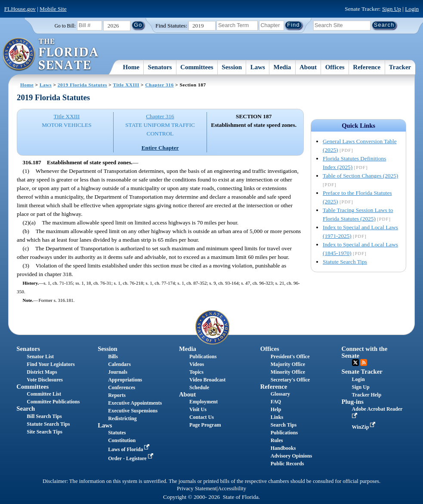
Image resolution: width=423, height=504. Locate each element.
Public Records (287, 464)
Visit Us (198, 409)
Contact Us (202, 417)
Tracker (400, 67)
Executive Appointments (135, 403)
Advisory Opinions (291, 456)
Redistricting (122, 418)
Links (277, 417)
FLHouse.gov (20, 9)
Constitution (122, 440)
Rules (277, 440)
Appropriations (125, 380)
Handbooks (283, 448)
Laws (258, 67)
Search (26, 409)
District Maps (42, 372)
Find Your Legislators (51, 364)
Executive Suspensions (133, 411)
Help (276, 409)
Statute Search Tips (345, 262)
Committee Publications (53, 402)
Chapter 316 (160, 85)
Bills (113, 356)
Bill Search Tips (44, 416)
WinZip (365, 427)
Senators (160, 67)
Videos (197, 364)
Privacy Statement (197, 489)
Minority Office (288, 372)
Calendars (119, 364)
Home (131, 67)
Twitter (355, 363)
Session (232, 67)
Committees (197, 67)
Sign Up (392, 9)
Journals (118, 372)
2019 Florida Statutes (82, 85)
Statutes (117, 433)
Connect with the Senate (365, 352)
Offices (335, 67)
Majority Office (288, 364)
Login (412, 9)
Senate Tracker (362, 372)
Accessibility (232, 489)
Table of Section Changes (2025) (360, 176)
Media (283, 67)
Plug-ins (353, 402)
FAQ (276, 402)
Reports (117, 395)
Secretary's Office (290, 380)
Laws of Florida (130, 449)
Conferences (122, 387)
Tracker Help (367, 395)
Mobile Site (53, 9)
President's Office (290, 356)
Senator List (40, 356)
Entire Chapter (160, 148)
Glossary (280, 394)
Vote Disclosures (45, 380)
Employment (204, 402)
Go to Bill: (65, 26)
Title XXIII (126, 85)
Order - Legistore (131, 458)
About (308, 67)
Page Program (205, 425)
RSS (364, 363)
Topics (196, 372)
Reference (367, 67)
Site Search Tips (45, 432)
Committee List (44, 394)
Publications (203, 356)
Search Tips (284, 425)
